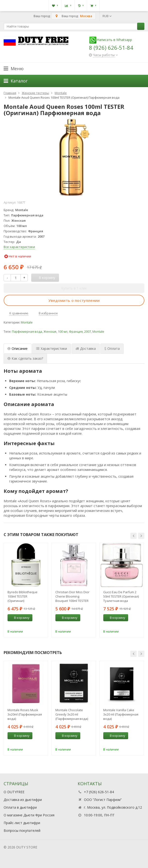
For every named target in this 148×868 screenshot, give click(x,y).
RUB (107, 16)
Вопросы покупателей (22, 830)
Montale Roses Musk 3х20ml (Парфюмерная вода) (25, 714)
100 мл (63, 332)
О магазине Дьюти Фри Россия (29, 815)
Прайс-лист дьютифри (22, 823)
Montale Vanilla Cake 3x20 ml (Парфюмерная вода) (121, 714)
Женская (50, 332)
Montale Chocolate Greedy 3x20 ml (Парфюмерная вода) (72, 714)
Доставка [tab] (86, 348)
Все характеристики (19, 247)
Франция (76, 332)
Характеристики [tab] (52, 348)
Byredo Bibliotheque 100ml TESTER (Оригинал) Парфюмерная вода (23, 596)
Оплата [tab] (112, 348)
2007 (88, 332)
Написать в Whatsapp (111, 40)
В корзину (19, 618)
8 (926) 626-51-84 (111, 48)
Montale (27, 322)
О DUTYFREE (14, 792)
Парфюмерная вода (27, 332)
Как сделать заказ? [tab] (25, 358)
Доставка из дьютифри (23, 800)
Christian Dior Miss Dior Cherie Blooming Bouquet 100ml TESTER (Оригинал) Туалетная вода (72, 596)
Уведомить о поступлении (74, 300)
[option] (26, 590)
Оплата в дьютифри (20, 807)
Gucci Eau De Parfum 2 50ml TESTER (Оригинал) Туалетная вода (121, 596)
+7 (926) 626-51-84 (99, 792)
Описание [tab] (18, 348)
